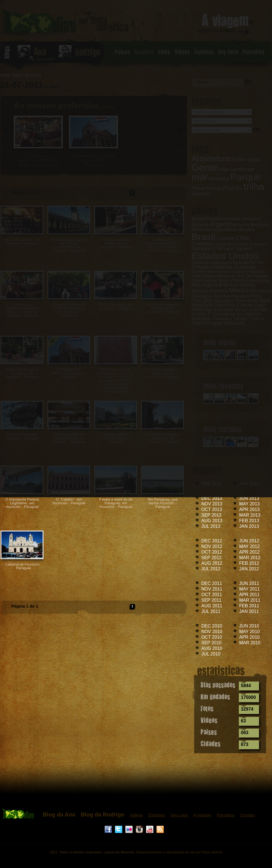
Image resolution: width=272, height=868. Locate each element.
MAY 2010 (249, 632)
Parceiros (226, 815)
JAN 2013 (249, 526)
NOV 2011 (212, 589)
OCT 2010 (212, 637)
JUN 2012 (249, 541)
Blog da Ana (59, 815)
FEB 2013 (249, 521)
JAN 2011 (249, 611)
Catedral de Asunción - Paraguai (22, 566)
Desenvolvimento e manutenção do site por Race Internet (179, 852)
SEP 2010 (211, 643)
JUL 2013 (211, 526)
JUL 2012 (211, 569)
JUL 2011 (211, 611)
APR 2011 (249, 595)
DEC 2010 (212, 626)
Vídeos (136, 815)
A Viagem (202, 815)
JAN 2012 (249, 569)
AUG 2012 (212, 563)
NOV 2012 (212, 546)
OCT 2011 (212, 595)
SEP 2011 (211, 600)
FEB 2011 (249, 606)
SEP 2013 (211, 515)
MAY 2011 (249, 589)
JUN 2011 (249, 583)
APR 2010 (249, 637)
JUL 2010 (211, 654)
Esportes (157, 815)
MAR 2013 (250, 515)
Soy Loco (179, 815)
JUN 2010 (249, 626)
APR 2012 (249, 552)
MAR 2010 (250, 643)
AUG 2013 (212, 521)
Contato (247, 815)
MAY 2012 (249, 546)
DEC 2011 (212, 583)
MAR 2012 (250, 558)
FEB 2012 (249, 563)
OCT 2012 (212, 552)
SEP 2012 (211, 558)
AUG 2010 (212, 648)
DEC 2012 (212, 541)
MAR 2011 (250, 600)
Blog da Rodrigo (103, 815)
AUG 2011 (212, 606)
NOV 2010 (212, 632)
